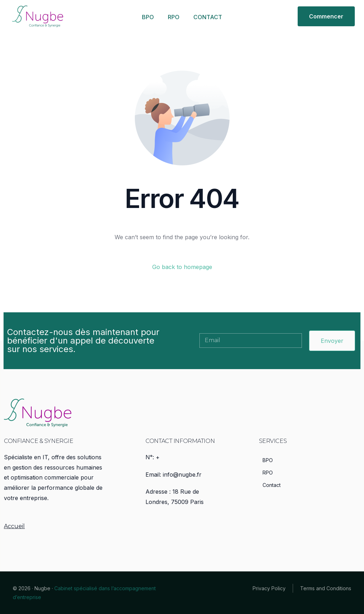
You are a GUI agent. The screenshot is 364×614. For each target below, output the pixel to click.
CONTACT (208, 17)
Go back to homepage (182, 267)
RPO (174, 17)
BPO (148, 17)
